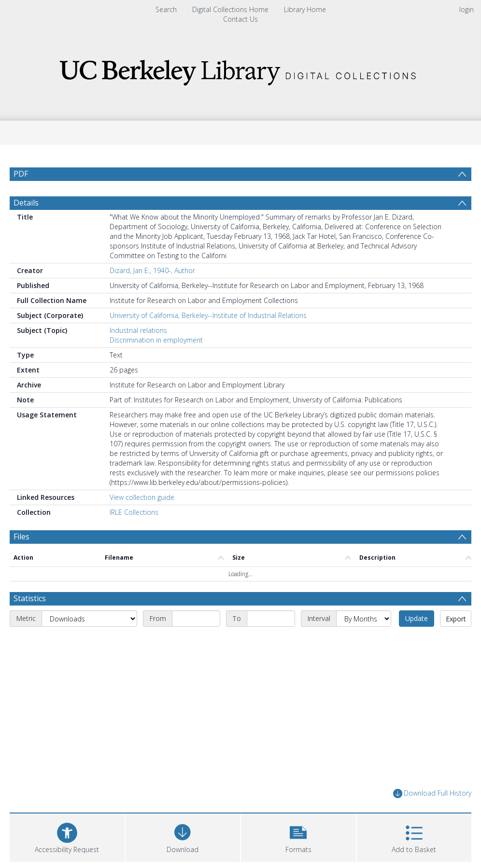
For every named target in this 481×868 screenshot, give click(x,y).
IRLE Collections (134, 512)
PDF (21, 174)
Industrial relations (138, 330)
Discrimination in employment (156, 340)
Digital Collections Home (230, 9)
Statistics (30, 598)
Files (21, 537)
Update (417, 618)
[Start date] (196, 619)
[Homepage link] (240, 70)
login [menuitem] (467, 9)
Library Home (305, 9)
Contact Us (240, 19)
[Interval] (364, 619)
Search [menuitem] (166, 9)
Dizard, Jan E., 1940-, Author (152, 270)
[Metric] (89, 619)
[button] (298, 836)
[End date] (271, 619)
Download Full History (432, 793)
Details (26, 203)
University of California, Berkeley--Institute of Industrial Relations (208, 315)
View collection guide (142, 497)
